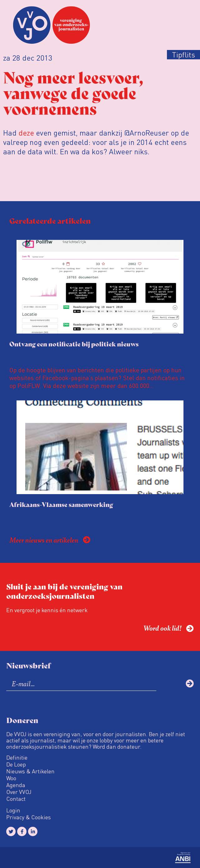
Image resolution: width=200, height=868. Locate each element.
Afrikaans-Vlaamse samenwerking (61, 504)
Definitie (17, 757)
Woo (11, 778)
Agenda (16, 785)
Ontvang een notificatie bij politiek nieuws (74, 344)
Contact (16, 799)
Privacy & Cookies (29, 817)
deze (26, 133)
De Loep (16, 764)
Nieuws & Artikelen (30, 771)
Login (13, 810)
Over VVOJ (19, 792)
